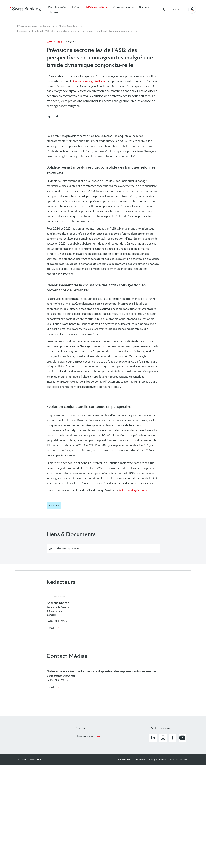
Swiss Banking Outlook (89, 81)
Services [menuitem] (144, 7)
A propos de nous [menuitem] (124, 7)
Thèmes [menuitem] (77, 7)
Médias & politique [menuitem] (97, 7)
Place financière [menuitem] (58, 7)
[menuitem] (56, 12)
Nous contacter (85, 737)
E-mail (50, 628)
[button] (48, 116)
